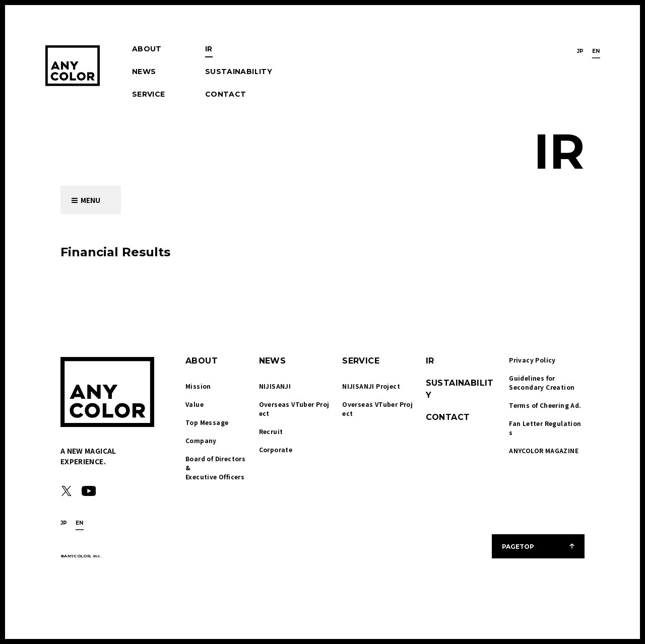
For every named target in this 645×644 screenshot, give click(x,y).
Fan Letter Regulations (545, 428)
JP (580, 51)
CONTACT (225, 94)
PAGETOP (518, 547)
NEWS (144, 71)
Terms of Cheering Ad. (545, 405)
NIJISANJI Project (371, 386)
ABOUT (147, 49)
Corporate (276, 449)
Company (201, 440)
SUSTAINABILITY (239, 71)
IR (209, 49)
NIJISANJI (275, 386)
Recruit (271, 431)
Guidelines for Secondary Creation (542, 382)
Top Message (207, 422)
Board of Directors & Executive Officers (216, 468)
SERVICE (148, 94)
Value (195, 404)
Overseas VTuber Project (294, 409)
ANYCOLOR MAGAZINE (544, 450)
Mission (198, 386)
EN (596, 51)
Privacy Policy (532, 360)
